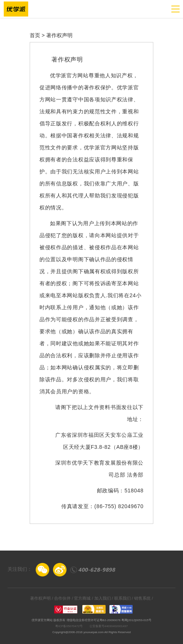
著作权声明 (40, 598)
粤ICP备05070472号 (69, 626)
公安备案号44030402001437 (109, 626)
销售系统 (142, 598)
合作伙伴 (62, 598)
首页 (35, 35)
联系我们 (123, 598)
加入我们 (103, 598)
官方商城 (82, 598)
